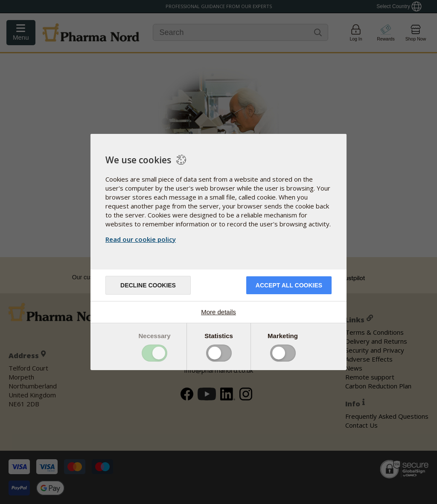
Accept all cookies (289, 285)
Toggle (154, 353)
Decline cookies (148, 285)
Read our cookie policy (141, 239)
